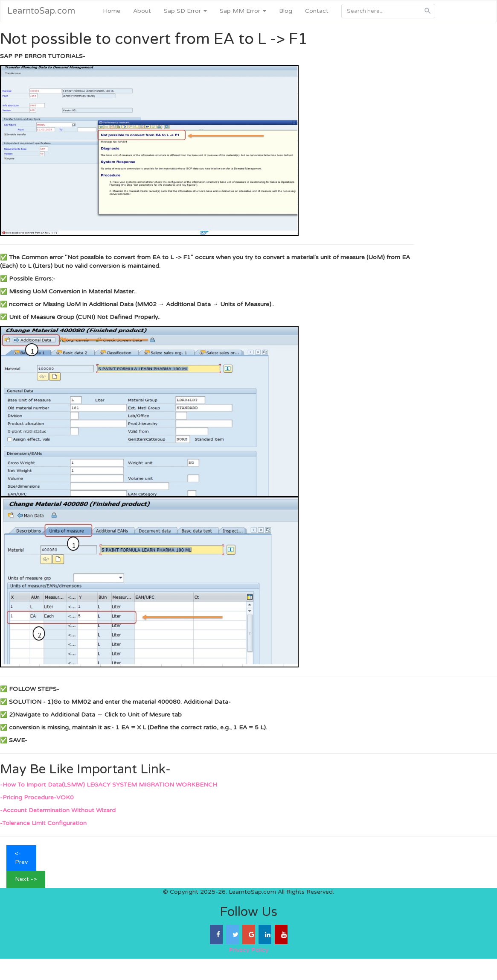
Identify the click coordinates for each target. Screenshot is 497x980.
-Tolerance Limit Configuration (43, 823)
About (142, 11)
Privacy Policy (249, 950)
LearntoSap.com (41, 11)
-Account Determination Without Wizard (58, 810)
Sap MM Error (243, 11)
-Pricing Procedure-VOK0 (37, 797)
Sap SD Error (185, 11)
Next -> (26, 879)
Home (112, 11)
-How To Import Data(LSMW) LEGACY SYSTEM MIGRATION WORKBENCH (109, 785)
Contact (317, 11)
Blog (286, 11)
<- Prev (21, 858)
